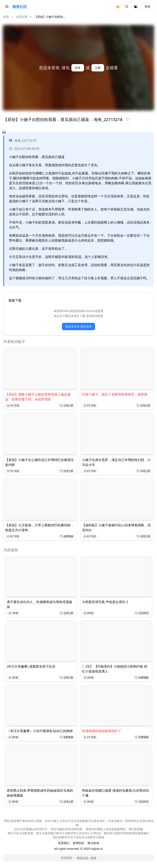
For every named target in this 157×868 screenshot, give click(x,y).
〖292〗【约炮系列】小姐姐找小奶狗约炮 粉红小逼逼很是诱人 (115, 669)
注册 (98, 68)
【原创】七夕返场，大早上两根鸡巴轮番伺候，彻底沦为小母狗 (39, 528)
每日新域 (93, 843)
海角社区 (20, 7)
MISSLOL (83, 858)
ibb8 (93, 858)
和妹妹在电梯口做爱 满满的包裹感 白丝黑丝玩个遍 (116, 793)
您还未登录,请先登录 (78, 326)
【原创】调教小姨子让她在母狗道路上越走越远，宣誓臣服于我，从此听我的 (38, 397)
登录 (147, 6)
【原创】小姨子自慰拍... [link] (50, 17)
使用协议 (78, 843)
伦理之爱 (22, 17)
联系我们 (64, 843)
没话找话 (142, 613)
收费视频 (67, 536)
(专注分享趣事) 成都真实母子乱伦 (31, 666)
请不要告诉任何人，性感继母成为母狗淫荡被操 (39, 604)
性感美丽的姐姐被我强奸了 (102, 731)
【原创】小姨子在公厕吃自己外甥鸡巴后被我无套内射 (39, 462)
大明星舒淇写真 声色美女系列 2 (105, 602)
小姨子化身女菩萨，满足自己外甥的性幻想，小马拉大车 (116, 462)
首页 (6, 17)
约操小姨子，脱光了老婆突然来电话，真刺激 (115, 394)
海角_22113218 (23, 140)
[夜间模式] (136, 7)
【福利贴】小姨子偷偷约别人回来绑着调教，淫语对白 (116, 528)
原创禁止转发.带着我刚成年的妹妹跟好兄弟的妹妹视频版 (40, 793)
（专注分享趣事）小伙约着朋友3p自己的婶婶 (40, 731)
